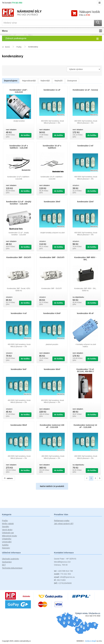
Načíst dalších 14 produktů (52, 486)
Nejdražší (59, 81)
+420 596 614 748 (63, 571)
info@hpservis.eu (64, 577)
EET (4, 565)
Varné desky (7, 530)
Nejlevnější (45, 81)
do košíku (25, 135)
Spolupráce (7, 562)
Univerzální (7, 542)
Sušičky (5, 545)
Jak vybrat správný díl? (64, 524)
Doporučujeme (11, 81)
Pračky (5, 521)
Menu (52, 31)
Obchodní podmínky (10, 559)
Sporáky (5, 527)
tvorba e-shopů (91, 641)
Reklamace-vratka (62, 521)
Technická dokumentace (12, 568)
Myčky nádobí (8, 524)
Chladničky (7, 539)
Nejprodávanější (29, 81)
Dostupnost (72, 81)
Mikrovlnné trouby (10, 536)
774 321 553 (17, 3)
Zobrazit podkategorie (52, 39)
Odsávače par (8, 533)
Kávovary (6, 548)
